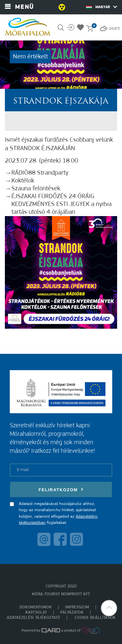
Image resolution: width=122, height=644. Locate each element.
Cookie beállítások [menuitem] (95, 618)
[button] (109, 608)
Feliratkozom (61, 489)
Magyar (102, 7)
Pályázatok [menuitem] (72, 613)
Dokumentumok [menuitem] (36, 607)
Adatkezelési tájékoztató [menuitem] (34, 618)
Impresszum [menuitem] (77, 607)
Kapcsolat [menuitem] (36, 613)
